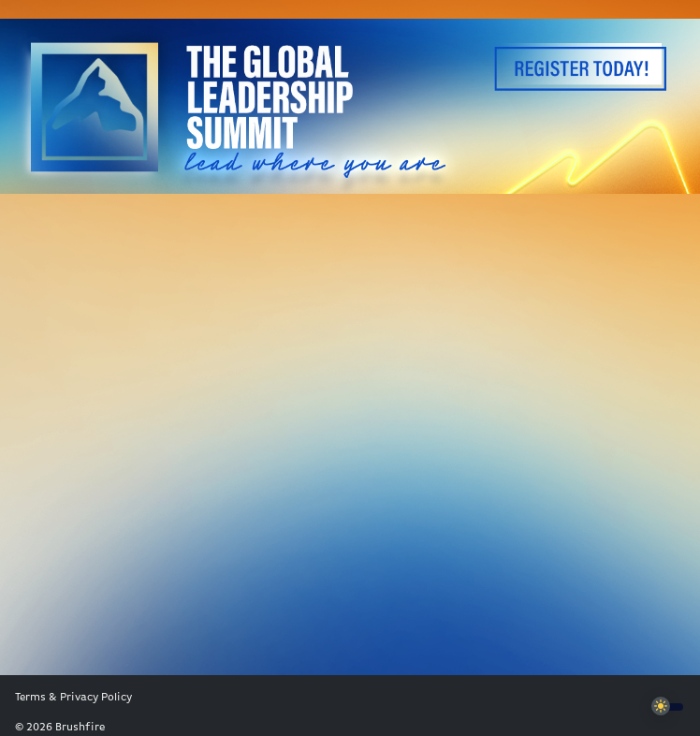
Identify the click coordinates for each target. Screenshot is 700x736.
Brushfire (80, 728)
